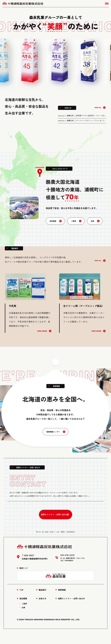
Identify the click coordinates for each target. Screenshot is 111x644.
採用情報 (62, 601)
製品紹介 (43, 601)
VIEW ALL (97, 108)
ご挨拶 (75, 225)
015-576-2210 (56, 537)
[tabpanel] (28, 306)
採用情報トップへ (53, 435)
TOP (21, 601)
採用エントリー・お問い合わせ (53, 519)
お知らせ (43, 610)
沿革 (94, 225)
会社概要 (53, 225)
